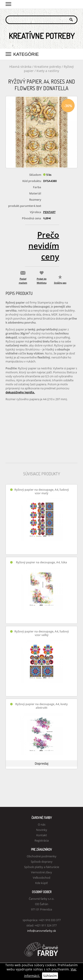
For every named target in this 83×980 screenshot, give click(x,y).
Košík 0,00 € (74, 4)
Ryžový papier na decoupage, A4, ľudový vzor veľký (42, 633)
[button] (8, 3)
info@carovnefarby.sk (42, 931)
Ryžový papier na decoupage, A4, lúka (41, 562)
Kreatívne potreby (48, 67)
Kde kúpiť (41, 883)
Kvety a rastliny (48, 71)
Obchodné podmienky (42, 856)
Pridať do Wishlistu (42, 281)
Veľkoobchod (41, 878)
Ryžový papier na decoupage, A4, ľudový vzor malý (42, 491)
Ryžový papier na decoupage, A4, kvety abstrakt (41, 706)
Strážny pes (60, 283)
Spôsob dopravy (42, 862)
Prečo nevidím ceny (44, 246)
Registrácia (42, 840)
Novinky (42, 830)
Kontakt (42, 835)
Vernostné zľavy (41, 872)
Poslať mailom (23, 281)
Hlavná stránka (20, 67)
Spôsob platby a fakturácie (42, 867)
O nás (42, 824)
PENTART (49, 212)
